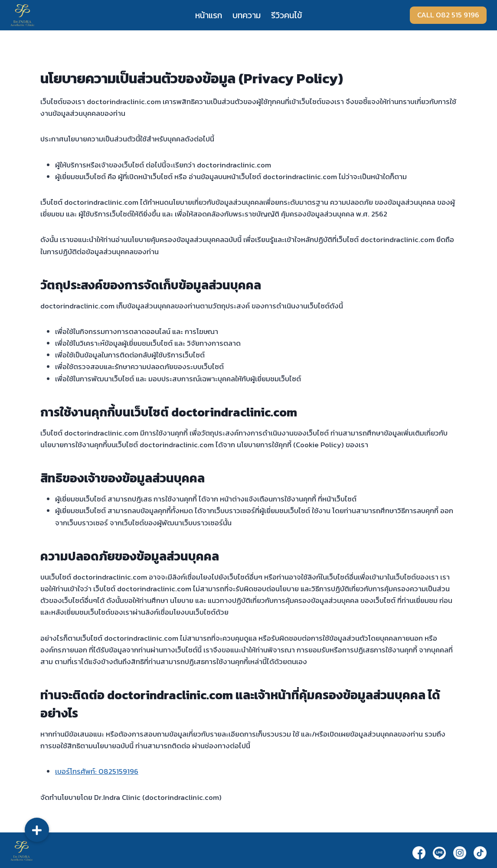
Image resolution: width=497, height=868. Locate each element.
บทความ (247, 15)
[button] (37, 830)
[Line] (439, 853)
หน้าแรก (209, 15)
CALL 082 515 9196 (448, 15)
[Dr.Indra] (22, 15)
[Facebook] (419, 853)
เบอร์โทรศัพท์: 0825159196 (97, 771)
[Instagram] (460, 853)
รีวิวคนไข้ (286, 15)
